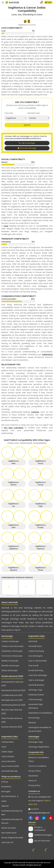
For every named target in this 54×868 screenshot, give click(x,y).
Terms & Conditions (37, 766)
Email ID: (39, 811)
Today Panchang (36, 651)
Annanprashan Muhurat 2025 (12, 684)
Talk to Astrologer (36, 680)
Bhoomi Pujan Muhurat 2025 (12, 712)
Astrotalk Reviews (36, 685)
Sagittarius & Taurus (41, 462)
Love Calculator (8, 761)
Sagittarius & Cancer (41, 484)
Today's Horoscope (10, 641)
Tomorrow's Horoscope (12, 656)
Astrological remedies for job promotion (40, 729)
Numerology (34, 718)
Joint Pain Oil (7, 842)
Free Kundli (33, 666)
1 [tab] (20, 597)
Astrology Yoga (35, 690)
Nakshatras (47, 354)
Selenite (5, 806)
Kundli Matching (36, 670)
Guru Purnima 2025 (10, 766)
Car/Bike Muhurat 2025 (12, 695)
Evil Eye (5, 782)
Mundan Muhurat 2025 (12, 727)
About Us (33, 781)
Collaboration (8, 742)
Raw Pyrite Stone (9, 833)
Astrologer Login (36, 742)
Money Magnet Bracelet (12, 838)
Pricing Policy (34, 785)
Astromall (33, 641)
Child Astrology (35, 700)
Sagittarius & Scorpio (41, 526)
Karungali (6, 791)
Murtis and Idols (9, 828)
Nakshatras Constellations (40, 713)
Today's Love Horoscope (12, 646)
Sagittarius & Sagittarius (13, 547)
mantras (35, 412)
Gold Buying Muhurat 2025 (13, 705)
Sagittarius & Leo (13, 505)
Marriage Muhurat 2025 (12, 700)
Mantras (32, 723)
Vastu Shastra (8, 757)
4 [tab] (30, 597)
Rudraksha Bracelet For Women (12, 821)
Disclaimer (33, 776)
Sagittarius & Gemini (13, 484)
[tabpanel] (10, 587)
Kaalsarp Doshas (36, 695)
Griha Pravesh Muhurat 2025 (12, 720)
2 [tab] (24, 597)
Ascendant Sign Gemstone (36, 706)
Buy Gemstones (10, 796)
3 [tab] (27, 597)
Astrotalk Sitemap (9, 771)
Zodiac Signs (7, 752)
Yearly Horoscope (9, 670)
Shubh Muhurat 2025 (12, 676)
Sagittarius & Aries (13, 462)
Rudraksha (6, 787)
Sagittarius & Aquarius (13, 569)
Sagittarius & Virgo (41, 505)
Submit (27, 125)
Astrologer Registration (39, 747)
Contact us (34, 791)
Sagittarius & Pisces (41, 569)
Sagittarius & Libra (13, 526)
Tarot (6, 226)
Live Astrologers (36, 656)
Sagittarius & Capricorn (41, 547)
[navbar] (3, 2)
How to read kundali (38, 661)
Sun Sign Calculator (14, 428)
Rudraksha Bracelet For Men (12, 813)
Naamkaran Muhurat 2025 (13, 690)
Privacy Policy (35, 771)
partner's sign (33, 113)
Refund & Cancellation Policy (39, 759)
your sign (9, 113)
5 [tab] (34, 597)
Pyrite (4, 801)
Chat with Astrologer (38, 675)
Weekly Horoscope (10, 661)
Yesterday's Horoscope (12, 651)
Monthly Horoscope (10, 666)
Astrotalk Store (35, 646)
